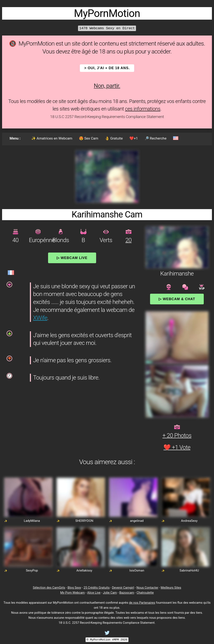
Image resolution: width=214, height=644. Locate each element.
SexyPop (32, 570)
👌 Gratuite (114, 138)
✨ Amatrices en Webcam (52, 138)
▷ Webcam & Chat (177, 299)
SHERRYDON (84, 521)
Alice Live (94, 593)
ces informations (143, 109)
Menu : (15, 138)
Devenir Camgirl (123, 588)
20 (128, 240)
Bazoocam (127, 593)
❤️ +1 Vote (177, 447)
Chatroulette (145, 593)
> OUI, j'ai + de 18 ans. (107, 68)
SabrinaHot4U (189, 570)
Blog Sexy (74, 588)
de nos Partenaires (142, 603)
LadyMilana (32, 521)
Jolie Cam (110, 593)
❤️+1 (134, 138)
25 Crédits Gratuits (97, 588)
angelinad (137, 521)
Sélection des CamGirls (49, 588)
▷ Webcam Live (72, 258)
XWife (40, 318)
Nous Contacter (147, 588)
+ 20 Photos (177, 435)
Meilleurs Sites (171, 588)
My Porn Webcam (73, 593)
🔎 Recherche (156, 138)
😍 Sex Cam (89, 138)
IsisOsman (137, 570)
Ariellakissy (84, 570)
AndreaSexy (189, 521)
